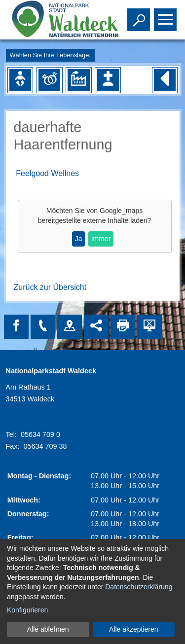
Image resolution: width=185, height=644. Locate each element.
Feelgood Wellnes (47, 173)
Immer (101, 239)
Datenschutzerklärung (139, 587)
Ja (79, 239)
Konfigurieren (27, 610)
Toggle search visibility (140, 15)
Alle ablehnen (48, 629)
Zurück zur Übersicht (50, 287)
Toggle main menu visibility (166, 15)
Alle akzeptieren (134, 629)
